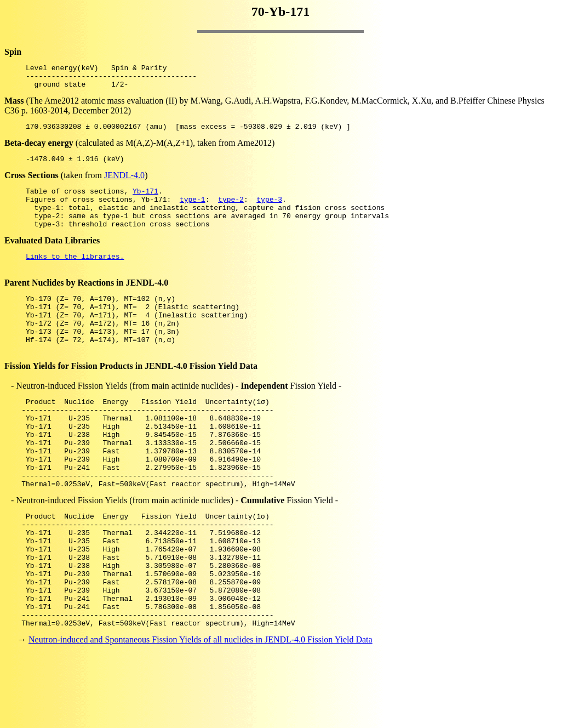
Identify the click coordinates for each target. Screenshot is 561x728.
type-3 (269, 211)
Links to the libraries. (75, 274)
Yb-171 (145, 201)
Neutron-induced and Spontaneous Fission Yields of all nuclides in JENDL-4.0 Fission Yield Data (201, 709)
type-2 (231, 211)
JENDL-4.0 (124, 183)
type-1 (193, 211)
